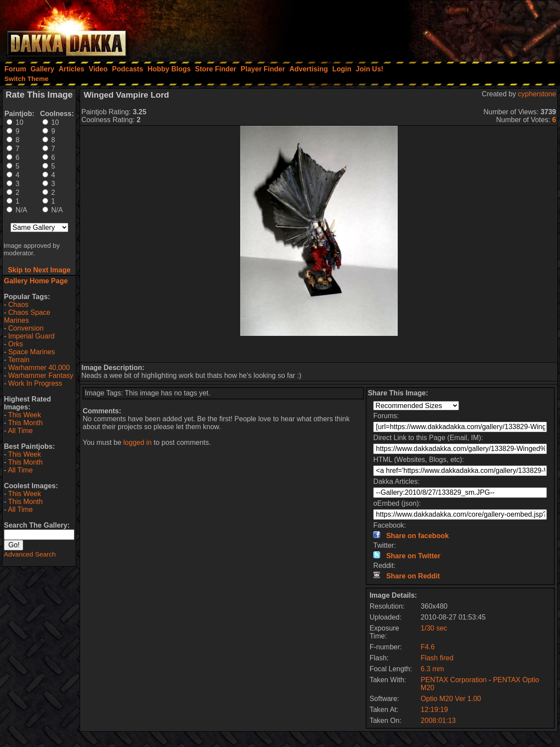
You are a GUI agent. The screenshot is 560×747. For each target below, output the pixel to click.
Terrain (19, 360)
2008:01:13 (438, 721)
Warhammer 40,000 (39, 368)
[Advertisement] (442, 28)
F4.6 (428, 647)
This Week (24, 415)
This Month (25, 423)
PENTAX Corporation (454, 680)
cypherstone (537, 94)
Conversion (26, 328)
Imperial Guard (31, 336)
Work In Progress (35, 383)
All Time (20, 431)
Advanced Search (30, 554)
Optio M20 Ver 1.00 (451, 699)
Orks (16, 344)
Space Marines (32, 352)
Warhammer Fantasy (41, 375)
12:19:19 (434, 710)
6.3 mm (432, 669)
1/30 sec (434, 628)
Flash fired (437, 658)
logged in (138, 442)
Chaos (18, 305)
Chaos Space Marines (27, 316)
